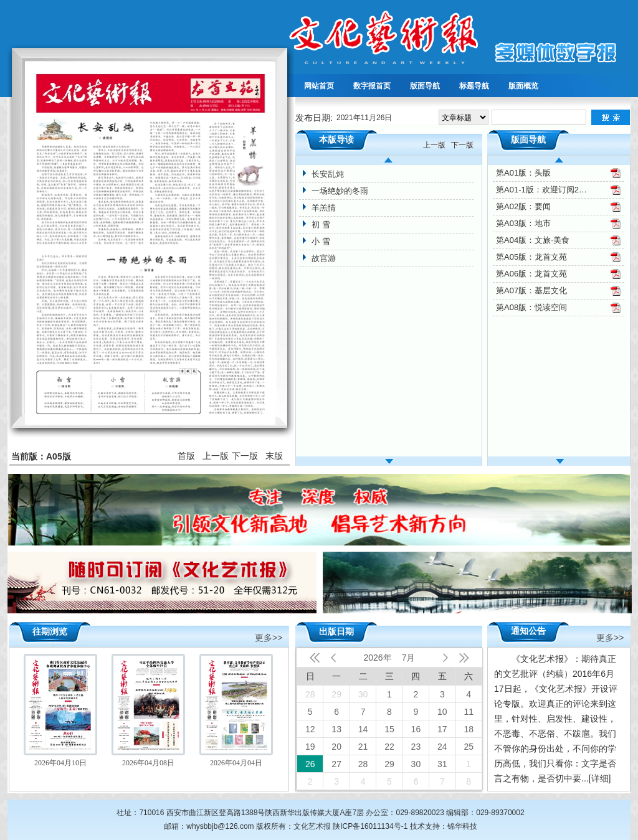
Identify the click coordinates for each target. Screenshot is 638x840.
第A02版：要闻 (523, 206)
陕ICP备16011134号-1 (370, 826)
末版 (274, 456)
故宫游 (324, 258)
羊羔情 (324, 208)
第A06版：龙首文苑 (531, 274)
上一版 (216, 456)
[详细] (600, 778)
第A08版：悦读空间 (531, 307)
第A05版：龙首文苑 (531, 257)
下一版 (245, 456)
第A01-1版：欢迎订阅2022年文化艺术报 (543, 190)
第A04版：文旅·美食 (533, 240)
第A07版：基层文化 (531, 290)
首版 (186, 456)
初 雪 (321, 224)
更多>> (269, 637)
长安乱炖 (328, 174)
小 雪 (321, 241)
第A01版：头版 (523, 173)
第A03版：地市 (523, 223)
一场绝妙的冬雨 (340, 191)
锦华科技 (462, 826)
